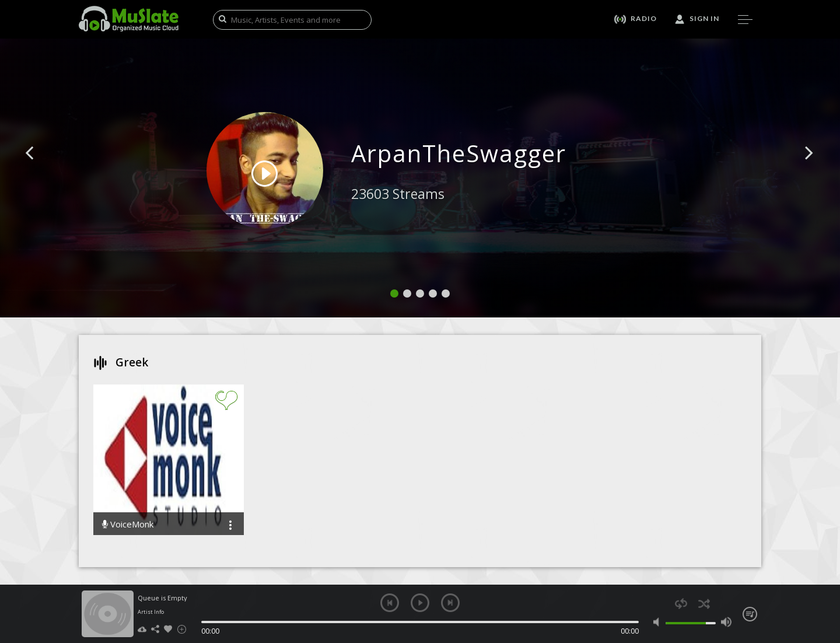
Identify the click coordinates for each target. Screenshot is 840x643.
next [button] (450, 603)
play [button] (420, 603)
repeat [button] (681, 604)
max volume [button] (726, 622)
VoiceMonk (128, 524)
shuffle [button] (704, 604)
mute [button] (659, 622)
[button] (43, 170)
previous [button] (390, 603)
